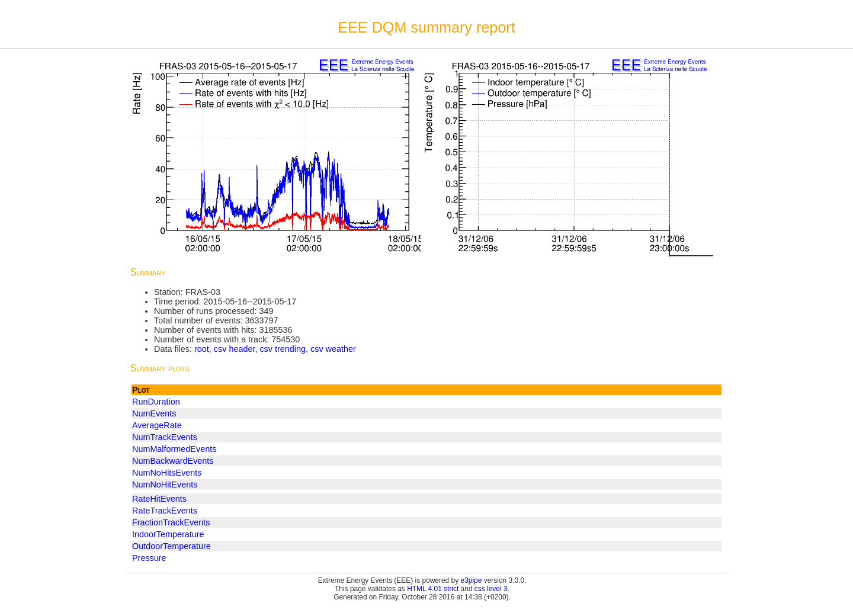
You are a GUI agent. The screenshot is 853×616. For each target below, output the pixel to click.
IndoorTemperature (168, 534)
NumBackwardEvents (173, 461)
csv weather (333, 349)
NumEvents (154, 413)
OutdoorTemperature (171, 546)
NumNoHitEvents (165, 485)
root (202, 349)
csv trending (283, 349)
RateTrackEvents (165, 511)
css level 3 (491, 589)
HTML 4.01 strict (433, 589)
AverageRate (157, 425)
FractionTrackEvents (171, 522)
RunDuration (156, 402)
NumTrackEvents (165, 437)
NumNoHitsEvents (167, 473)
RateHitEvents (159, 499)
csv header (235, 349)
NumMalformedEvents (174, 449)
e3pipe (472, 580)
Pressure (149, 558)
